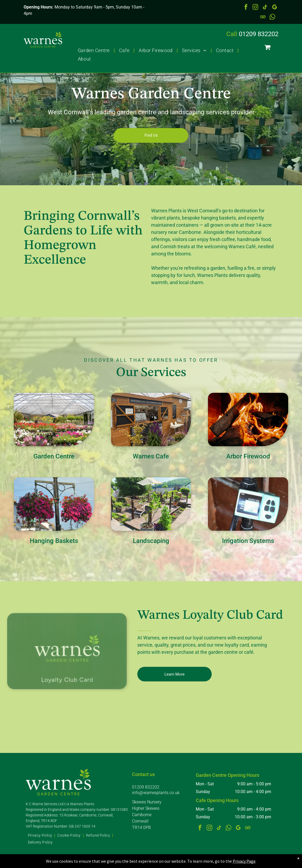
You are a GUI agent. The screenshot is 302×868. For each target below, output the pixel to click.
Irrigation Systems (248, 541)
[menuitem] (94, 50)
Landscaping (151, 541)
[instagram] (255, 8)
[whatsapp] (272, 18)
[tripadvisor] (263, 18)
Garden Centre (54, 456)
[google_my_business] (274, 8)
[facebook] (246, 8)
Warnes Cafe (151, 456)
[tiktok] (265, 8)
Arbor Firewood (248, 456)
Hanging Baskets (54, 541)
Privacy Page (244, 861)
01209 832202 (259, 34)
